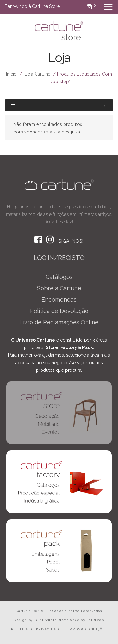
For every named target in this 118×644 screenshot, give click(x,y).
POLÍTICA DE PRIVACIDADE (36, 629)
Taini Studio (46, 620)
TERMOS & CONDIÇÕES (86, 629)
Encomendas (59, 299)
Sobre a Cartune (59, 288)
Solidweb (96, 620)
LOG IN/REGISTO (59, 258)
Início (11, 74)
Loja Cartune (38, 74)
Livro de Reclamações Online (59, 322)
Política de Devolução (59, 311)
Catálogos (59, 277)
